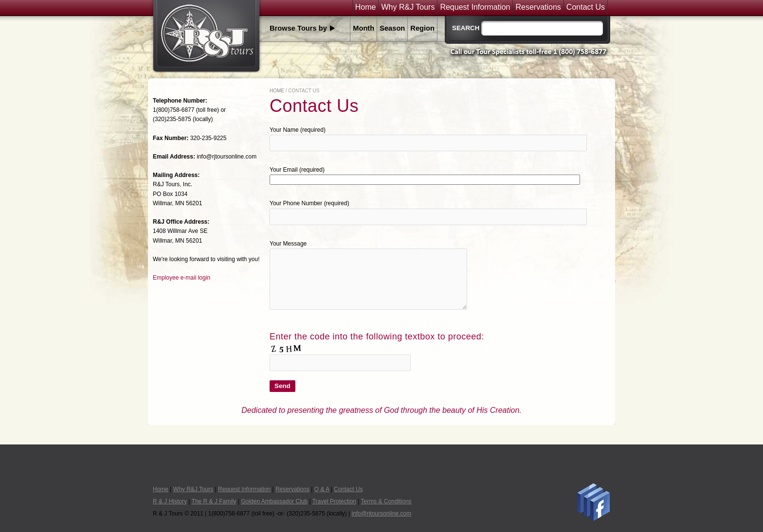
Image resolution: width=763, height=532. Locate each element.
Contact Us (586, 7)
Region (422, 28)
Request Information (475, 7)
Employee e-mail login (182, 278)
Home (366, 7)
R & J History (170, 501)
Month (363, 28)
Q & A (322, 489)
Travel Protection (334, 501)
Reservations (538, 7)
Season (392, 28)
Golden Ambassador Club (274, 501)
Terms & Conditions (386, 501)
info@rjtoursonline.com (381, 514)
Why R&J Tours (408, 7)
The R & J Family (214, 501)
